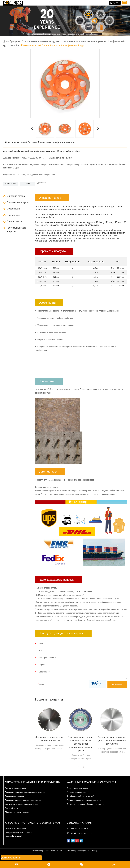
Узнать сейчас (11, 184)
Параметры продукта (18, 202)
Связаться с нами (79, 823)
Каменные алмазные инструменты (91, 782)
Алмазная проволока (14, 796)
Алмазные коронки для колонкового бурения (25, 792)
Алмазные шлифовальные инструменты (85, 41)
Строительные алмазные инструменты (42, 41)
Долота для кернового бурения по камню (85, 804)
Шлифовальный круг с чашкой (80, 796)
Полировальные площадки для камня (84, 800)
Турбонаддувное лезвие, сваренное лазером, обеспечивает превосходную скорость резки (81, 744)
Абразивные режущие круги (17, 812)
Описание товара (16, 196)
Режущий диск (11, 808)
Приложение (13, 215)
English (115, 3)
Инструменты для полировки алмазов (22, 804)
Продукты (15, 41)
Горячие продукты (49, 699)
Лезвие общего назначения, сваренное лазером (50, 739)
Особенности (14, 209)
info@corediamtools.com (82, 833)
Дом (5, 41)
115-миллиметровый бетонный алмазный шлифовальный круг (52, 46)
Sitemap (94, 851)
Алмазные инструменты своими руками (33, 823)
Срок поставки (14, 221)
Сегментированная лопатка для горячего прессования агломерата (112, 741)
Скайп (27, 184)
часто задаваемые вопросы (16, 230)
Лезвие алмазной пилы (15, 788)
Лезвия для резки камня (78, 788)
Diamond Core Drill (13, 837)
